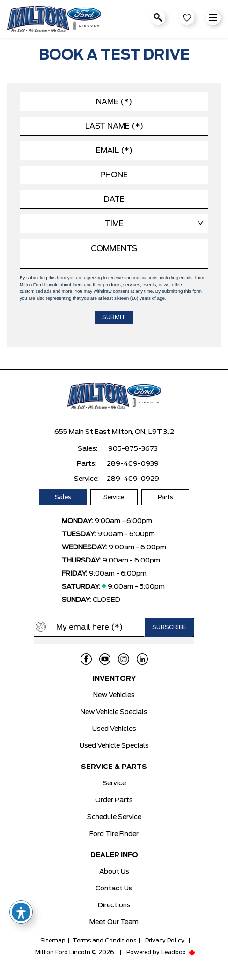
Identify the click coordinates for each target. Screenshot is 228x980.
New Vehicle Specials (114, 712)
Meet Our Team (114, 922)
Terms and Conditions (104, 941)
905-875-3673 (133, 449)
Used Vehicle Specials (114, 746)
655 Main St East (82, 432)
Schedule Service (114, 817)
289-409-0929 (133, 479)
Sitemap (53, 941)
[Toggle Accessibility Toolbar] (21, 912)
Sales (63, 497)
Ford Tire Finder (114, 834)
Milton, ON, (129, 432)
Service (114, 497)
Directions (114, 905)
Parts (165, 497)
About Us (114, 872)
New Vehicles (114, 695)
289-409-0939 (133, 464)
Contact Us (114, 889)
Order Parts (114, 800)
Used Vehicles (114, 729)
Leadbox (178, 952)
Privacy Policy (165, 941)
